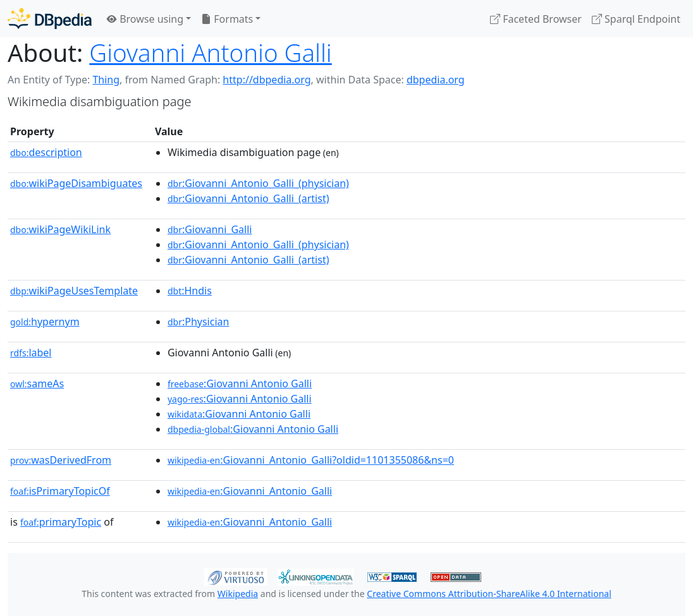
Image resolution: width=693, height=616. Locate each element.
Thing (106, 80)
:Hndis (190, 291)
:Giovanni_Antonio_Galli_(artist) (248, 198)
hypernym (45, 322)
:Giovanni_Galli (210, 229)
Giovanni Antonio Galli (210, 52)
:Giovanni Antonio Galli (240, 383)
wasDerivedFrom (61, 460)
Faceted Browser (536, 19)
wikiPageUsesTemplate (74, 291)
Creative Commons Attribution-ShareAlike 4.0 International (489, 594)
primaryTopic (61, 522)
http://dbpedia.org (267, 80)
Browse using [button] (145, 19)
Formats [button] (227, 19)
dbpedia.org (436, 80)
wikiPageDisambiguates (76, 183)
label (31, 353)
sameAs (37, 383)
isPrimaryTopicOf (60, 491)
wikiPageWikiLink (60, 229)
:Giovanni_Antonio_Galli (250, 491)
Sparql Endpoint (636, 19)
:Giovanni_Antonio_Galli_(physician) (258, 183)
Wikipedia (238, 594)
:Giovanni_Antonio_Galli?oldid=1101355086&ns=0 (311, 460)
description (46, 152)
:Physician (199, 322)
